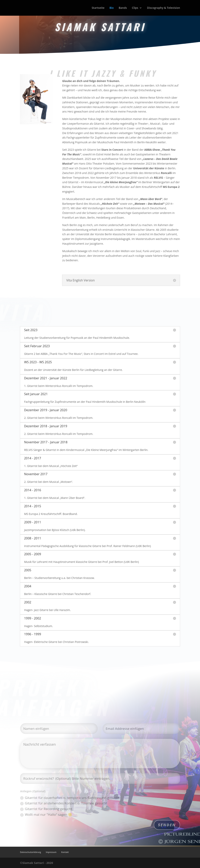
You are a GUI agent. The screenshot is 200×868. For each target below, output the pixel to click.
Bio (112, 8)
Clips (135, 8)
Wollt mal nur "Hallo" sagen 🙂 (46, 814)
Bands (123, 8)
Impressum (51, 852)
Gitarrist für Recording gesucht (46, 809)
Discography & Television (164, 8)
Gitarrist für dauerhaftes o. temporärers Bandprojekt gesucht (70, 798)
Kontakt (65, 852)
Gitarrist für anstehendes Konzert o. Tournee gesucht (64, 803)
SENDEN (167, 825)
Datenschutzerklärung (30, 852)
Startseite (98, 8)
